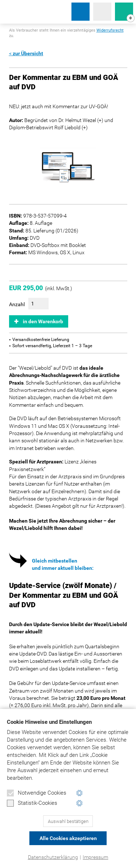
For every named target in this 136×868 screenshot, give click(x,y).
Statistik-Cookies (32, 803)
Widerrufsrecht (110, 30)
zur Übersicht (28, 53)
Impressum (95, 857)
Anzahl (17, 304)
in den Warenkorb (43, 321)
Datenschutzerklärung (53, 857)
